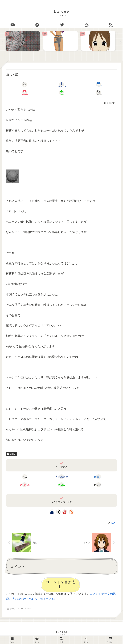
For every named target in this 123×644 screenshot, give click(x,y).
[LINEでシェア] (61, 93)
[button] (98, 93)
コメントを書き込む (60, 585)
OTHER (12, 454)
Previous (2, 42)
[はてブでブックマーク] (98, 85)
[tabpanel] (24, 42)
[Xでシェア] (25, 85)
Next (121, 42)
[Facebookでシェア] (61, 85)
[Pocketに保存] (25, 93)
